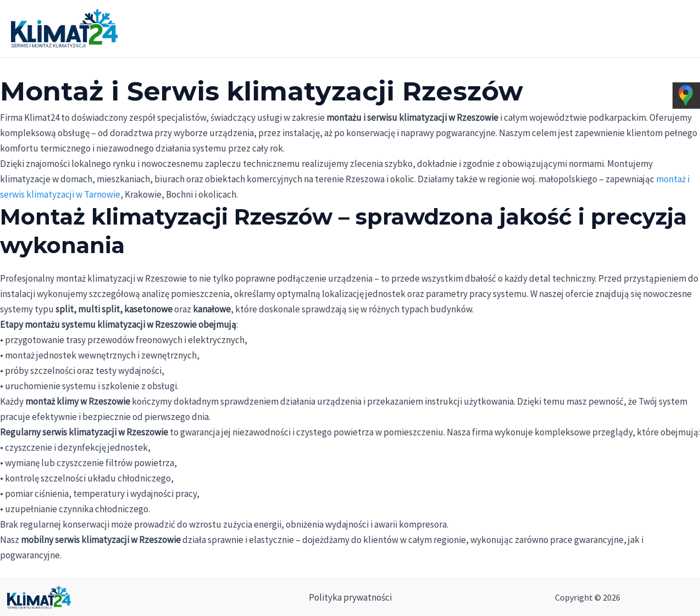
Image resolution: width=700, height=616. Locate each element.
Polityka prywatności (350, 597)
